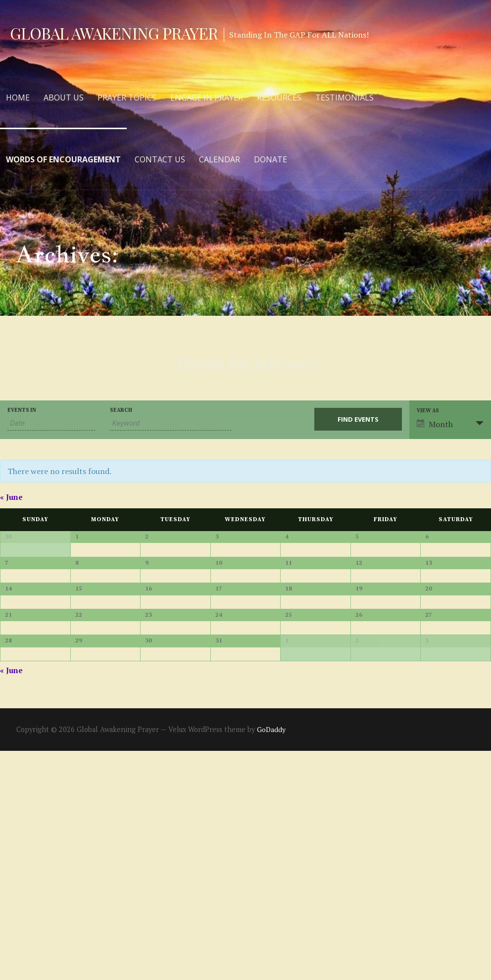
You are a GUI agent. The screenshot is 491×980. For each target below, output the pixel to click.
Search (121, 411)
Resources (279, 98)
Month (435, 424)
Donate (270, 159)
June (11, 497)
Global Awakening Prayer (114, 33)
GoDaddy (271, 958)
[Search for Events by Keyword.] (171, 423)
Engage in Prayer (207, 98)
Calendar (220, 159)
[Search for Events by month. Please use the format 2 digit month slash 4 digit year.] (51, 423)
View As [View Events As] (428, 411)
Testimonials (344, 98)
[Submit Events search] (358, 419)
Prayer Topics (127, 98)
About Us (64, 98)
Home (18, 98)
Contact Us (160, 159)
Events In (22, 411)
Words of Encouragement (63, 159)
